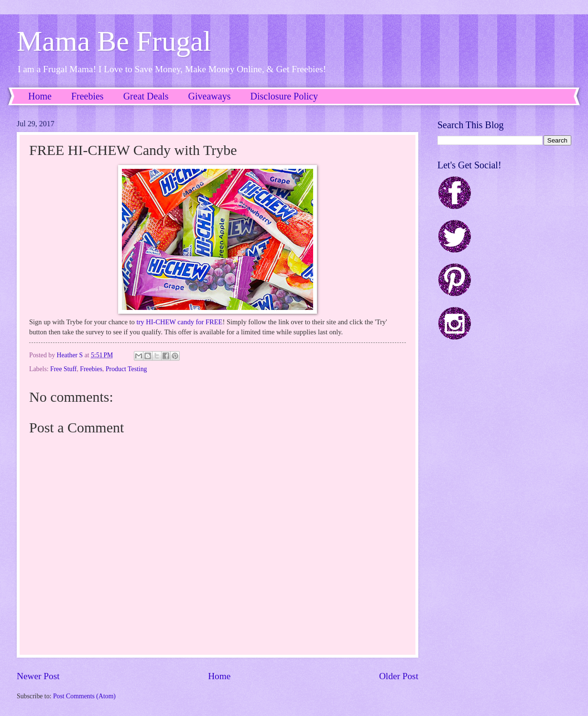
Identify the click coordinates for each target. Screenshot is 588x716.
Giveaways (210, 96)
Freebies (87, 96)
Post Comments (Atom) (84, 696)
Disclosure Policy (284, 96)
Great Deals (146, 96)
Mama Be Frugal (114, 41)
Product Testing (126, 369)
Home (40, 96)
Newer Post (38, 676)
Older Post (399, 676)
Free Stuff (63, 369)
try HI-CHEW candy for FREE (180, 322)
